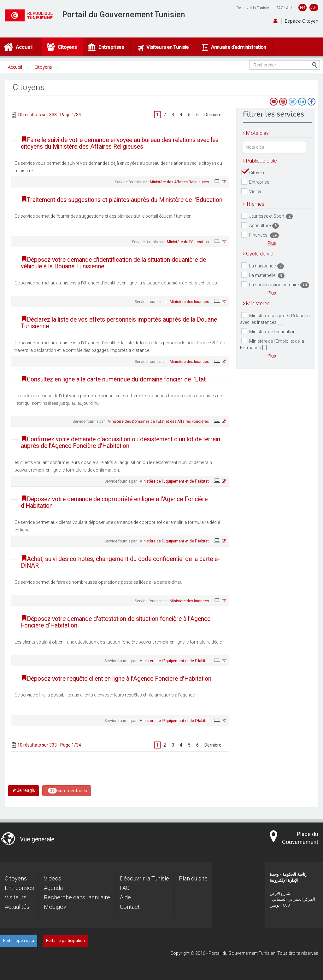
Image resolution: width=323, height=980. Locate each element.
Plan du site (193, 878)
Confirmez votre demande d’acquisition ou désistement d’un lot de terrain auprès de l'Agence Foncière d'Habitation (120, 443)
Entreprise (255, 182)
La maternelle (263, 275)
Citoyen (253, 172)
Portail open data (19, 940)
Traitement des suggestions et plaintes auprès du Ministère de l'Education (122, 200)
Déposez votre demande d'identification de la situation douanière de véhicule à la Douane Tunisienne (113, 263)
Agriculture (260, 226)
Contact (130, 907)
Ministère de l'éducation (268, 331)
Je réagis (23, 790)
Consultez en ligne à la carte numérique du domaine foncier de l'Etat (113, 379)
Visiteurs (16, 897)
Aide (290, 8)
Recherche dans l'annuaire (77, 897)
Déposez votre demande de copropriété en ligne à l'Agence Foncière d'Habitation (114, 502)
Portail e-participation (65, 940)
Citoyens (16, 878)
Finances (260, 235)
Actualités (17, 907)
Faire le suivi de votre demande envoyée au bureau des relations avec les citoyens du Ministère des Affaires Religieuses (120, 143)
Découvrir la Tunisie (253, 8)
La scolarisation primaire (275, 285)
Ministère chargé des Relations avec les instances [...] (275, 318)
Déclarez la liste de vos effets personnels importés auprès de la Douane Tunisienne (119, 323)
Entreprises (19, 888)
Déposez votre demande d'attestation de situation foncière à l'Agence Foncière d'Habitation (116, 622)
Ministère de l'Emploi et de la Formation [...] (272, 344)
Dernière (213, 115)
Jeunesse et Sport (267, 216)
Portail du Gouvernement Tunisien (124, 15)
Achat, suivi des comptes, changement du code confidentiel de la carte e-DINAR (120, 562)
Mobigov (55, 907)
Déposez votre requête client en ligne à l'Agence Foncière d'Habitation (116, 679)
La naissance (263, 266)
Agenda (53, 888)
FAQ (280, 8)
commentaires (68, 791)
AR (314, 8)
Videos (53, 878)
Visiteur (253, 191)
